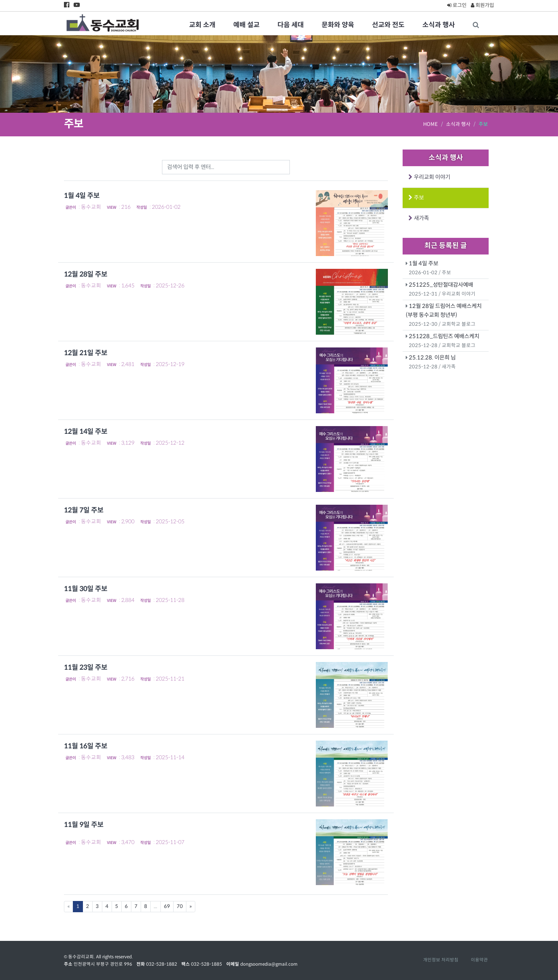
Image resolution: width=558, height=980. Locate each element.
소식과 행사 (439, 25)
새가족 (420, 218)
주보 (418, 198)
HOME (431, 124)
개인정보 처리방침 (441, 960)
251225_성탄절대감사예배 (441, 285)
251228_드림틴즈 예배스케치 (444, 336)
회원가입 (482, 5)
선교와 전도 (388, 25)
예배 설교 (246, 25)
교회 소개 (202, 25)
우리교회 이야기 (431, 177)
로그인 (457, 5)
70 (180, 906)
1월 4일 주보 (424, 263)
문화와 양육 (338, 25)
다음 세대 (291, 25)
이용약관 (479, 960)
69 (167, 906)
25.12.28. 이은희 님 (432, 358)
